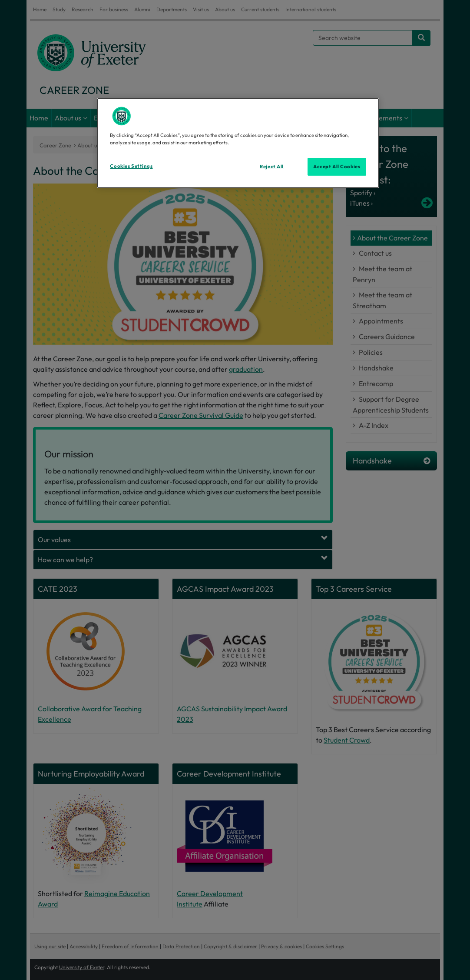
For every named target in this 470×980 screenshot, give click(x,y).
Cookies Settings (131, 166)
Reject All (272, 167)
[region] (238, 143)
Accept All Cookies (337, 167)
